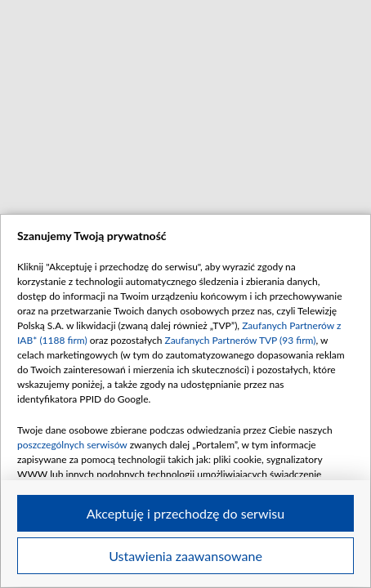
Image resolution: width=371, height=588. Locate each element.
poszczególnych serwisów (72, 445)
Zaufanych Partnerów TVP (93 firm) (240, 340)
